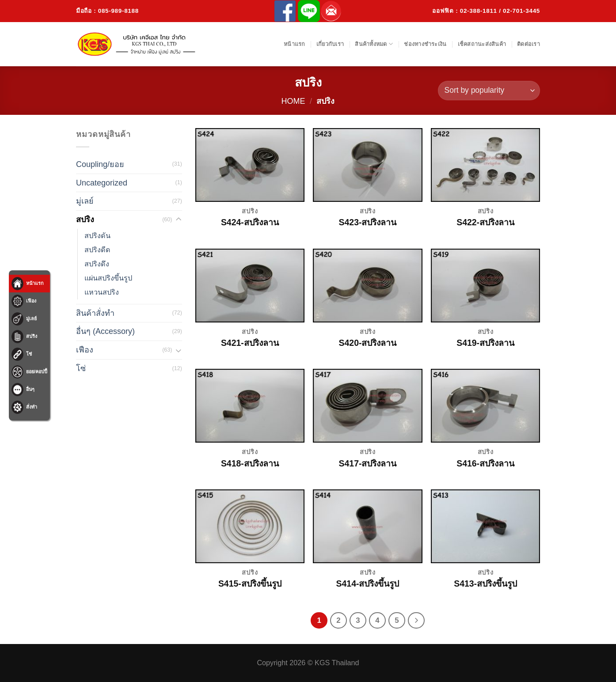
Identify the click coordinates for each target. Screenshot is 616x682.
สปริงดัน (97, 235)
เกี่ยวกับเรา (330, 44)
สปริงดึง (97, 264)
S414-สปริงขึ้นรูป (368, 583)
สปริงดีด (97, 250)
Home (293, 101)
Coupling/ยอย (100, 164)
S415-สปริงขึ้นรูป (250, 583)
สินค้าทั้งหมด (374, 44)
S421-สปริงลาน (250, 343)
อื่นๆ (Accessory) (105, 331)
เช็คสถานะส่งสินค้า (482, 44)
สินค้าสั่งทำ (95, 313)
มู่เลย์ (85, 201)
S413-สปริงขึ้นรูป (485, 583)
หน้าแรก (295, 44)
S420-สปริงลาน (368, 343)
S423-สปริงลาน (368, 222)
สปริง (85, 220)
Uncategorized (102, 183)
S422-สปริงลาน (485, 222)
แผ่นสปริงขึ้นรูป (108, 278)
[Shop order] (489, 91)
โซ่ (81, 368)
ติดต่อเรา (529, 44)
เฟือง (85, 350)
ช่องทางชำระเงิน (425, 44)
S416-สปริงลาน (485, 463)
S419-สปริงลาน (485, 343)
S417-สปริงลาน (368, 463)
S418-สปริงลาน (250, 463)
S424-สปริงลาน (250, 222)
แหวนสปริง (102, 292)
